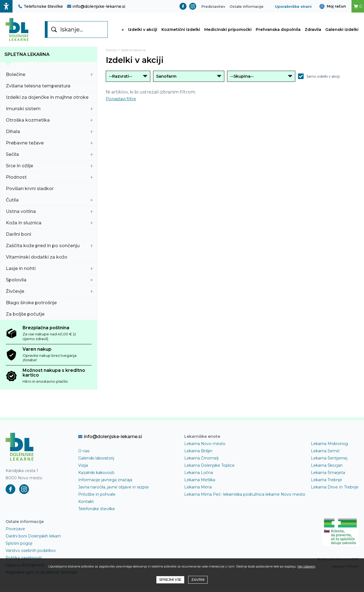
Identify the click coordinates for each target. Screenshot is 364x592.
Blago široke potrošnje (49, 306)
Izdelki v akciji (143, 31)
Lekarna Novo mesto (205, 447)
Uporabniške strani (293, 6)
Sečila (49, 158)
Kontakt (86, 505)
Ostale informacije (247, 6)
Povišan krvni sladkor (49, 192)
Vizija (83, 469)
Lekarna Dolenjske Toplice (209, 469)
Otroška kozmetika (49, 124)
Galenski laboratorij (96, 462)
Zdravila (313, 31)
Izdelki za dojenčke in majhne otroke (49, 101)
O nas (84, 455)
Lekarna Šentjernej (329, 462)
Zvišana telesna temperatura (49, 89)
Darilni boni (49, 238)
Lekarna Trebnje (326, 483)
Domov (113, 54)
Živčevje (49, 295)
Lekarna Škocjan (327, 469)
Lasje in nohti (49, 272)
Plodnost (49, 181)
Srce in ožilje (49, 169)
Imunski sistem (49, 112)
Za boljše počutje (49, 318)
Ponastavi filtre (122, 102)
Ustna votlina (49, 215)
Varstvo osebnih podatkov (31, 554)
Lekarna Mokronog (329, 447)
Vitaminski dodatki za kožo (49, 261)
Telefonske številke (40, 6)
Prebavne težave (49, 147)
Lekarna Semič (325, 455)
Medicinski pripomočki (228, 31)
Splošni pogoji (19, 547)
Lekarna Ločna (199, 476)
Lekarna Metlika (200, 483)
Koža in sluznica (49, 226)
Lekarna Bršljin (198, 455)
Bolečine (49, 78)
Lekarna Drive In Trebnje (335, 491)
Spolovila (49, 283)
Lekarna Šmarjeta (328, 476)
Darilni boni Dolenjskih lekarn (33, 540)
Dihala (49, 135)
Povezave (15, 532)
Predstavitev (213, 6)
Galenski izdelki (342, 31)
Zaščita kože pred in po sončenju (49, 249)
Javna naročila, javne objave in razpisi (113, 491)
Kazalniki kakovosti (96, 476)
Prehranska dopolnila (278, 31)
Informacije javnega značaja (105, 483)
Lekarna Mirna (198, 491)
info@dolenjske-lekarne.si (96, 6)
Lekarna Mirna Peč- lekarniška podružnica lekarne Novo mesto (245, 498)
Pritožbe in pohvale (97, 498)
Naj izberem (306, 566)
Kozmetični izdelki (181, 31)
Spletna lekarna (27, 58)
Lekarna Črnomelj (201, 462)
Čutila (49, 204)
